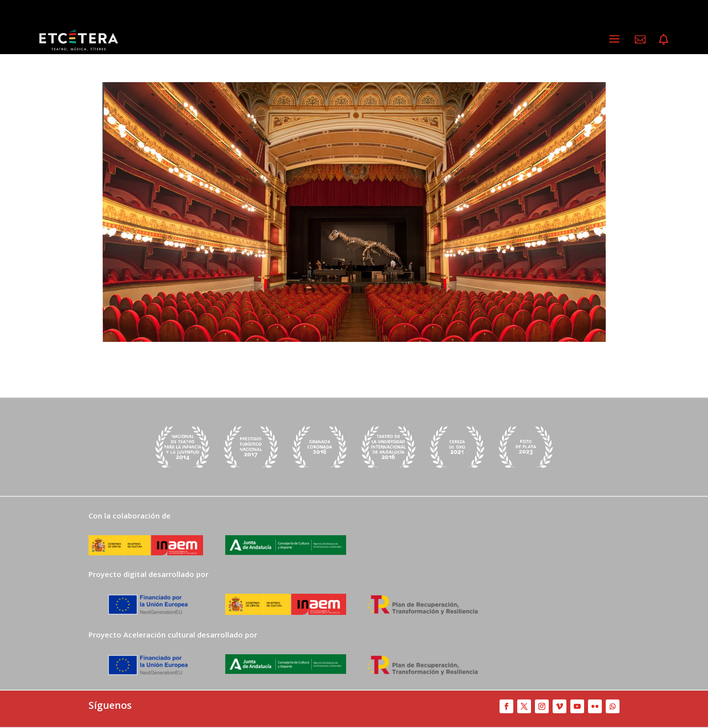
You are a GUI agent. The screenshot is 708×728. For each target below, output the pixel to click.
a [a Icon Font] (614, 39)
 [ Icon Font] (664, 39)
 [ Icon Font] (640, 39)
